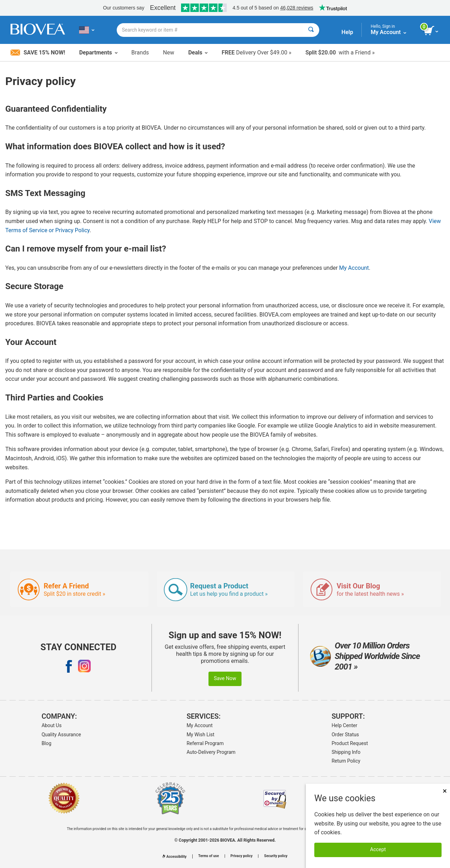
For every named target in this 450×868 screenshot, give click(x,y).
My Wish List (201, 735)
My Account (354, 268)
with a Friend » (340, 53)
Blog (46, 743)
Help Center (344, 725)
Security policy (276, 856)
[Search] (311, 30)
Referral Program (205, 743)
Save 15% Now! (38, 53)
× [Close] (445, 791)
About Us (52, 725)
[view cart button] (432, 31)
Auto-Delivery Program (211, 752)
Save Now (225, 678)
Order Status (345, 735)
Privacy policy (242, 856)
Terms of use (209, 856)
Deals (198, 53)
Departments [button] (98, 53)
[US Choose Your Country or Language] (87, 30)
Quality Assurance (61, 735)
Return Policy (346, 761)
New (169, 53)
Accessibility (174, 857)
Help (347, 32)
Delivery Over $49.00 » (256, 53)
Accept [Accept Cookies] (378, 850)
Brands (140, 53)
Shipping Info (346, 752)
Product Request (350, 743)
